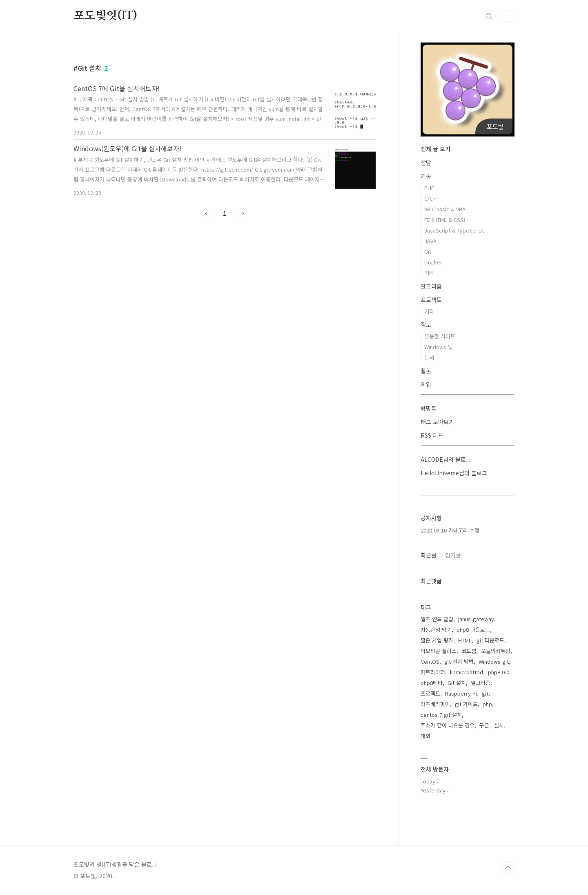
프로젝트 (431, 300)
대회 (425, 736)
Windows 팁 (439, 347)
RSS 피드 (432, 435)
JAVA (430, 241)
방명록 (429, 408)
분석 (429, 357)
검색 (489, 16)
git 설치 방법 (459, 661)
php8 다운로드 (473, 630)
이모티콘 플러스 (439, 651)
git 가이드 (466, 704)
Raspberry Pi (461, 693)
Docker (433, 262)
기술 (426, 176)
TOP (508, 868)
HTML (465, 640)
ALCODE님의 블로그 (446, 459)
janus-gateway (476, 619)
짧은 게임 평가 (437, 640)
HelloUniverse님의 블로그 (454, 473)
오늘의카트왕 (496, 651)
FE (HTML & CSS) (445, 220)
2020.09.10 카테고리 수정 (450, 530)
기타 (429, 273)
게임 (426, 384)
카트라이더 (433, 672)
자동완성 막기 (436, 630)
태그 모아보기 (437, 422)
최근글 (429, 555)
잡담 (426, 163)
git (485, 693)
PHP (429, 188)
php (487, 704)
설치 (499, 725)
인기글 (453, 555)
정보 (426, 324)
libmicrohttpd (467, 672)
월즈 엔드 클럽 (437, 619)
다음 (243, 213)
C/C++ (431, 198)
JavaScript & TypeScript (454, 230)
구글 (484, 725)
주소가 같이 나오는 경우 (448, 725)
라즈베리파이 (435, 704)
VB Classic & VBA (445, 209)
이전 (207, 213)
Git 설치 (457, 683)
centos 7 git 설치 (441, 715)
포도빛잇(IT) (105, 16)
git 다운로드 (490, 640)
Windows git (494, 661)
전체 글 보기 (435, 149)
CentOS (430, 661)
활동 (426, 371)
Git (428, 252)
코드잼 (469, 651)
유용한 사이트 (440, 336)
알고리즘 (431, 286)
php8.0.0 (499, 672)
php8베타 (432, 683)
